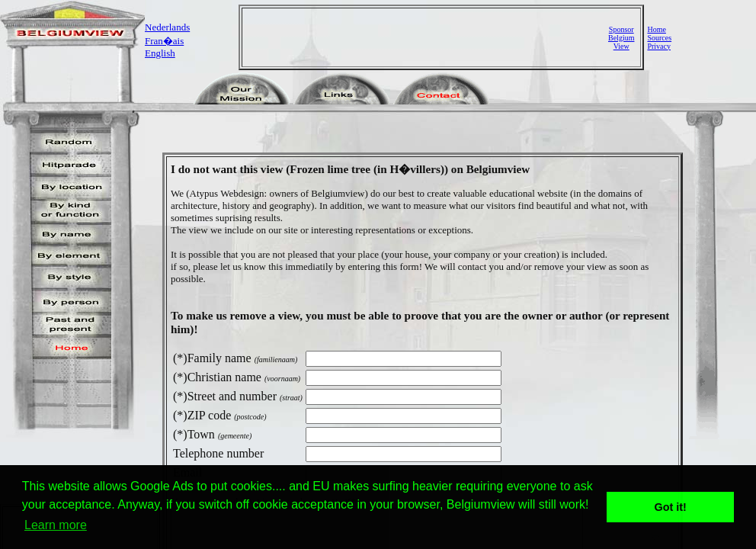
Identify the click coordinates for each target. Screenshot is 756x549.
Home (656, 29)
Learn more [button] (56, 525)
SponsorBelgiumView (621, 38)
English (160, 53)
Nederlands (167, 27)
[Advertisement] (427, 37)
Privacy (659, 46)
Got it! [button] (671, 507)
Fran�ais (164, 41)
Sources (659, 38)
